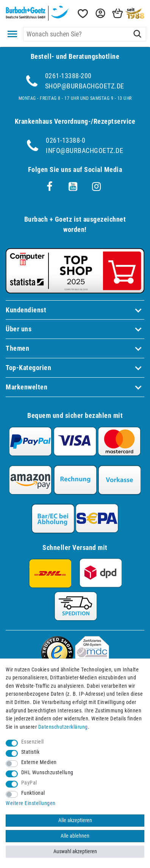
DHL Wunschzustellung (47, 773)
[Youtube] (73, 187)
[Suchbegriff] (85, 34)
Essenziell (33, 742)
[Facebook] (50, 187)
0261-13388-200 (68, 76)
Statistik (30, 752)
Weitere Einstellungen (31, 803)
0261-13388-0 (66, 140)
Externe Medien (39, 762)
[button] (100, 13)
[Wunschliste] (82, 13)
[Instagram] (97, 187)
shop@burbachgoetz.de (85, 86)
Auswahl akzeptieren (75, 851)
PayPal (29, 783)
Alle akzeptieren (75, 820)
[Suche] (137, 34)
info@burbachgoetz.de (84, 150)
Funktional (33, 793)
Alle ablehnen (75, 836)
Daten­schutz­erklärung (63, 727)
